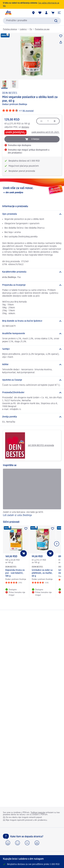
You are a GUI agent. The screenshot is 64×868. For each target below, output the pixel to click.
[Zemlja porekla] (32, 417)
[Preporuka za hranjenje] (32, 285)
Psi (31, 29)
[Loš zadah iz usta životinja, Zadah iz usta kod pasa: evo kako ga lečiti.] (32, 493)
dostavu (25, 127)
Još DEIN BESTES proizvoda (30, 445)
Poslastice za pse (42, 29)
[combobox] (32, 21)
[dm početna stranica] (8, 13)
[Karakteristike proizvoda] (32, 272)
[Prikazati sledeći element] (57, 544)
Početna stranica (10, 29)
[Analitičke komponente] (32, 334)
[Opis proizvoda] (32, 214)
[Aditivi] (32, 365)
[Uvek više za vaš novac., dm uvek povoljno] (32, 190)
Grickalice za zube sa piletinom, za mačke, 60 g (42, 573)
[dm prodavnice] (33, 13)
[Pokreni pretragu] (56, 21)
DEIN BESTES (10, 93)
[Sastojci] (32, 349)
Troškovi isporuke (38, 812)
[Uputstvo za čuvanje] (32, 380)
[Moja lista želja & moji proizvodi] (40, 13)
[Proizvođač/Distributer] (32, 393)
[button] (59, 13)
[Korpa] (53, 13)
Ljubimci (23, 29)
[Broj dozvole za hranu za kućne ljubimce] (32, 321)
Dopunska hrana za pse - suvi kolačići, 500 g (15, 573)
